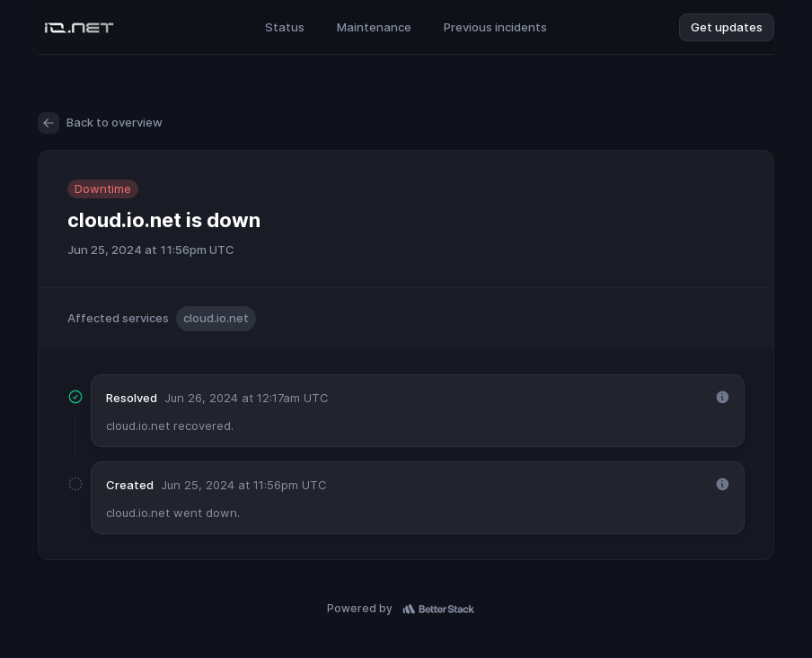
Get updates (727, 27)
